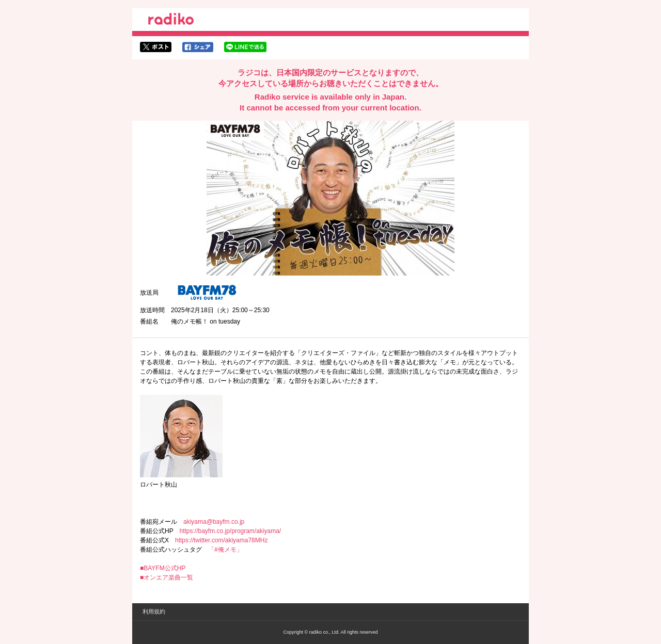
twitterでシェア (156, 47)
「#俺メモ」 (225, 550)
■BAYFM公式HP (163, 568)
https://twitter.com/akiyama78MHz (221, 540)
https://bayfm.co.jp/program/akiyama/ (230, 531)
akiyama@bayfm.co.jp (214, 522)
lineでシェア (245, 47)
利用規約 (154, 611)
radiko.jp (171, 21)
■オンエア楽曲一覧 (167, 577)
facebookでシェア (198, 47)
